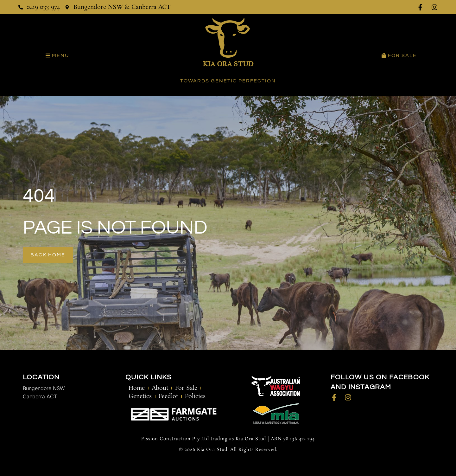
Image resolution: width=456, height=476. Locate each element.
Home (137, 388)
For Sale (186, 388)
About (160, 388)
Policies (195, 396)
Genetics (140, 396)
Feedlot (168, 396)
